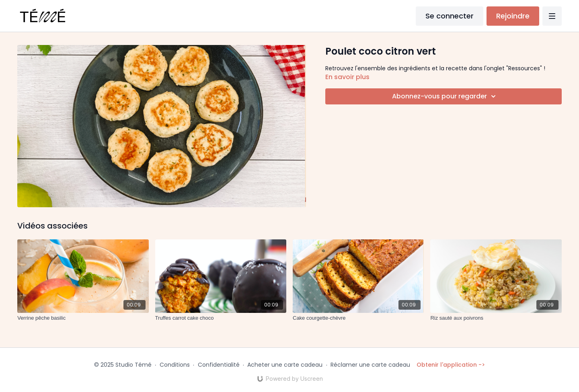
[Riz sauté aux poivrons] (496, 318)
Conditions (175, 365)
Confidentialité (219, 365)
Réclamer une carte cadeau (370, 365)
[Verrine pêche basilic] (83, 318)
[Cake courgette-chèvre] (358, 318)
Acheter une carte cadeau (285, 365)
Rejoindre (513, 16)
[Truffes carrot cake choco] (221, 318)
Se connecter (450, 16)
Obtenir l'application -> (451, 365)
